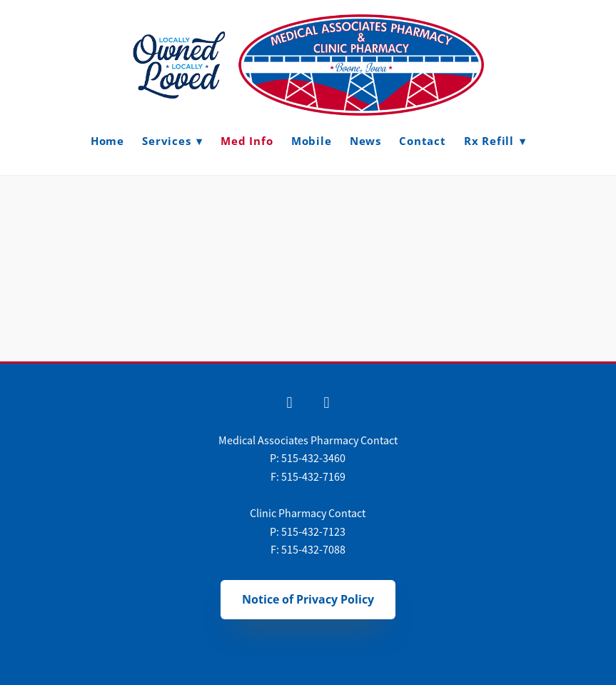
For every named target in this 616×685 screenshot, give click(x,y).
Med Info (247, 141)
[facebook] (289, 404)
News (365, 141)
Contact (422, 141)
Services (172, 141)
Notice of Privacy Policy (308, 599)
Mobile (312, 141)
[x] (326, 404)
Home (107, 141)
